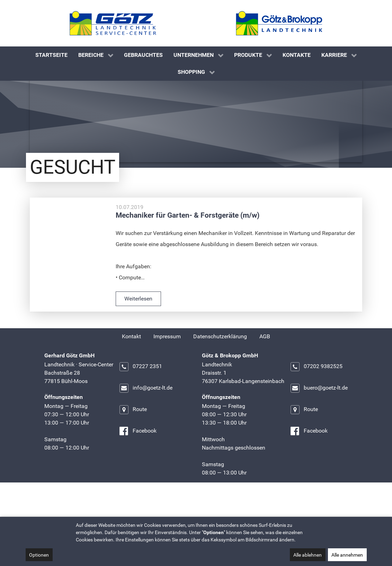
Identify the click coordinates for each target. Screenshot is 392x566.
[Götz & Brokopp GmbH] (279, 23)
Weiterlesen (138, 333)
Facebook (138, 465)
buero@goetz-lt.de (319, 423)
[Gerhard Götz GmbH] (113, 23)
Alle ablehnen (308, 555)
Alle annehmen (347, 555)
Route (133, 444)
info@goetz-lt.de (146, 423)
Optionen (39, 555)
